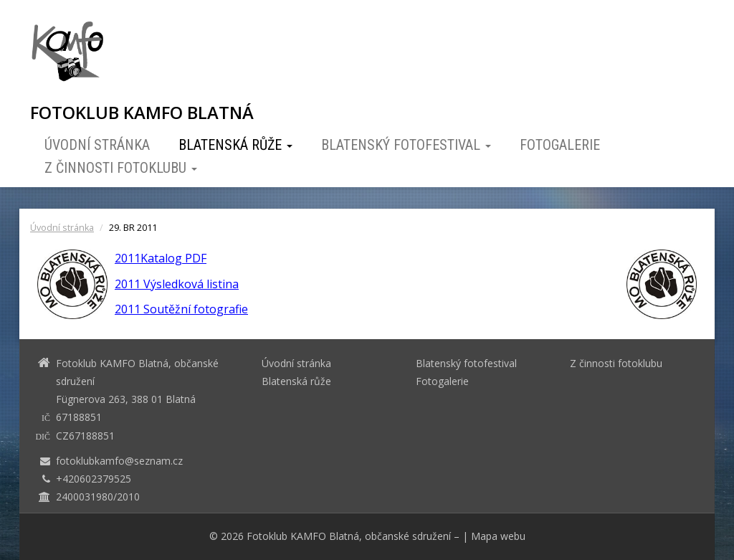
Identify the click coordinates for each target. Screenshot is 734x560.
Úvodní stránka (97, 145)
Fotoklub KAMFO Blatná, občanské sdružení (349, 536)
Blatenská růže (235, 145)
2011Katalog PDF (161, 258)
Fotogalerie (560, 145)
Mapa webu (498, 536)
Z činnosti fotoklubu (121, 168)
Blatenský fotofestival (406, 145)
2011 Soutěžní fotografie (181, 309)
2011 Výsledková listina (177, 284)
